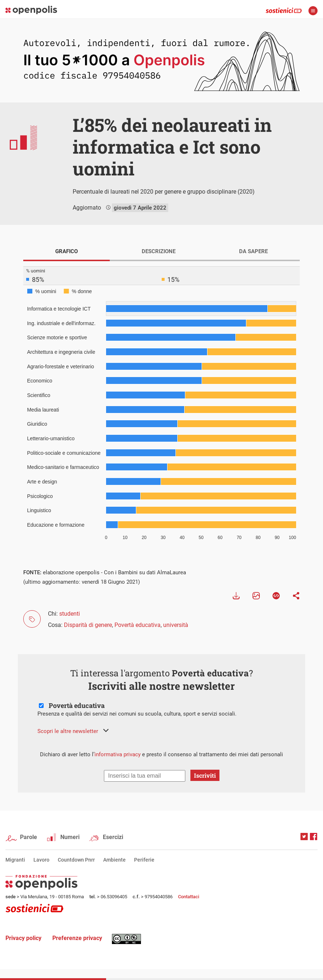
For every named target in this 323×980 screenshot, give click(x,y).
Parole (29, 837)
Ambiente (114, 860)
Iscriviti (205, 775)
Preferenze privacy (77, 938)
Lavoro (41, 860)
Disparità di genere (88, 625)
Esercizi (113, 837)
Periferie (144, 860)
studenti (70, 614)
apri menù (313, 11)
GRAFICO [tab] (66, 251)
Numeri (70, 837)
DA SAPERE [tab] (253, 251)
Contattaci (189, 897)
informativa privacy (118, 754)
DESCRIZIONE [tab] (159, 251)
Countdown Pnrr (76, 860)
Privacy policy (23, 938)
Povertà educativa (138, 625)
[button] (73, 731)
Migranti (15, 860)
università (176, 625)
